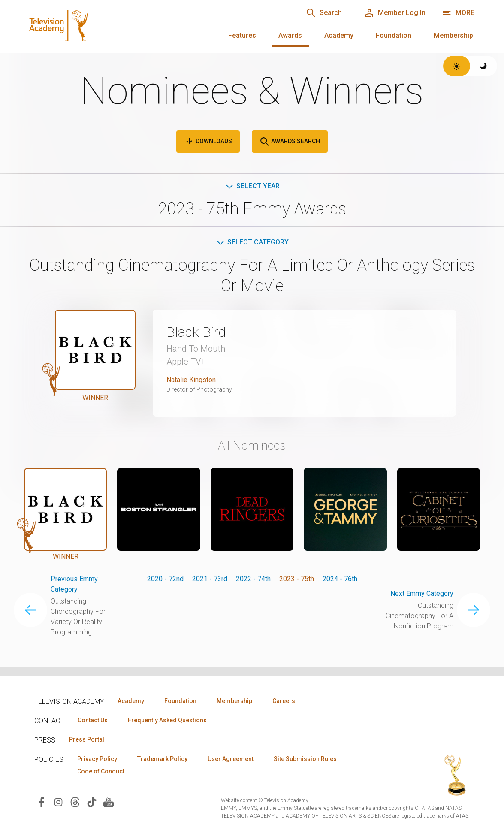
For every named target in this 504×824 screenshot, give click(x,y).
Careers (284, 701)
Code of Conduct (101, 771)
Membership (453, 35)
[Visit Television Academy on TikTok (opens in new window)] (92, 801)
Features (242, 35)
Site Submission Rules (305, 759)
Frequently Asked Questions (167, 720)
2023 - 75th (297, 579)
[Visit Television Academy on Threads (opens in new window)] (75, 801)
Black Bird (196, 332)
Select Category (252, 242)
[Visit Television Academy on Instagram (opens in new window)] (58, 801)
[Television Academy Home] (97, 26)
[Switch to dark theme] (484, 66)
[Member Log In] (395, 13)
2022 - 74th (253, 579)
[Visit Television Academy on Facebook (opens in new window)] (42, 801)
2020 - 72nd (165, 579)
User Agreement (231, 759)
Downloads (208, 142)
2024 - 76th (340, 579)
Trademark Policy (162, 759)
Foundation (394, 35)
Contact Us (93, 720)
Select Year (252, 186)
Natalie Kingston (191, 380)
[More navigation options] (458, 13)
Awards (290, 35)
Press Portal (87, 739)
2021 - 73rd (210, 579)
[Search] (324, 13)
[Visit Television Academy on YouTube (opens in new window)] (109, 801)
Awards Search (290, 142)
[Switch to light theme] (457, 66)
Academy (339, 35)
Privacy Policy (97, 759)
